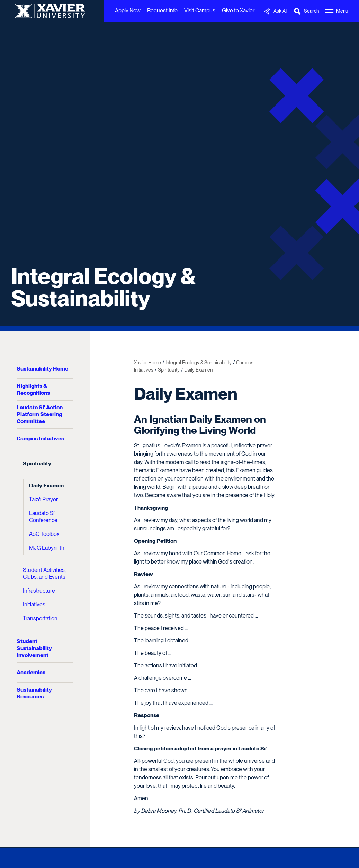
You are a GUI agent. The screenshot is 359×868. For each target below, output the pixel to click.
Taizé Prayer (43, 499)
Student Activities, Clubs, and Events (44, 573)
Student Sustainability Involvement (34, 648)
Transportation (40, 618)
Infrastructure (39, 591)
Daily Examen (46, 486)
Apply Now (128, 11)
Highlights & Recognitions (33, 389)
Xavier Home (147, 363)
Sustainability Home (42, 369)
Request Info (162, 11)
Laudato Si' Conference (43, 517)
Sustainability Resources (34, 693)
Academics (31, 672)
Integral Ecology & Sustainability (103, 287)
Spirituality (37, 463)
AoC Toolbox (44, 534)
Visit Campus (200, 11)
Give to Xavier (238, 11)
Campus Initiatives (40, 438)
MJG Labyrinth (47, 548)
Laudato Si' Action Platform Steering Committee (40, 414)
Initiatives (34, 605)
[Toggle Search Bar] (306, 11)
